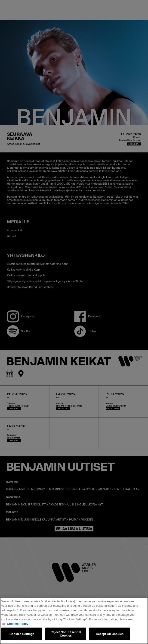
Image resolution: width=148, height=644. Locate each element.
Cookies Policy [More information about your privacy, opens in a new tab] (18, 624)
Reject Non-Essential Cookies (66, 634)
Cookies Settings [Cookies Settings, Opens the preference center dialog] (22, 634)
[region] (74, 621)
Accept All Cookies (110, 634)
